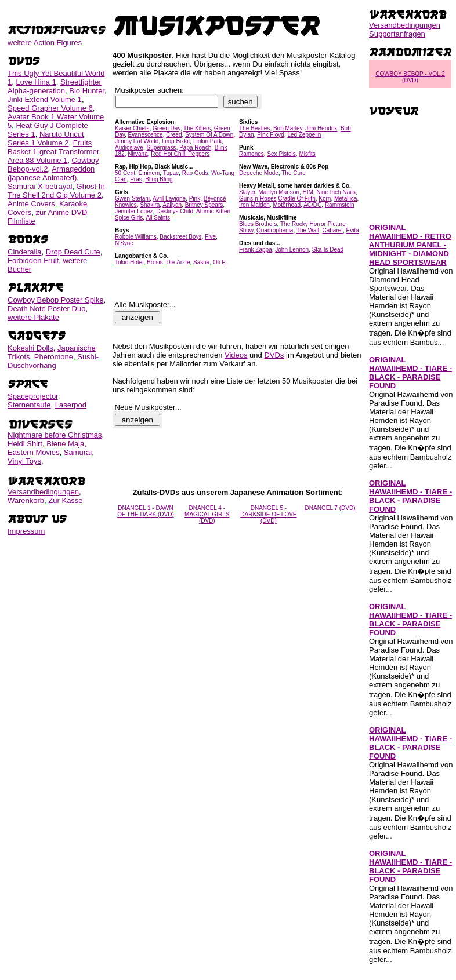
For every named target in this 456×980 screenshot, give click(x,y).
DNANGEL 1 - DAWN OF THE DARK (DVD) (146, 511)
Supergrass (161, 147)
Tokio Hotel (129, 262)
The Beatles (254, 128)
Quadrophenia (275, 230)
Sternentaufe (29, 405)
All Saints (158, 218)
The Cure (294, 173)
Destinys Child (175, 211)
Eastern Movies (34, 452)
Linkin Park (207, 141)
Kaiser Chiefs (132, 128)
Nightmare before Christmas (55, 435)
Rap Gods (195, 173)
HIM (308, 192)
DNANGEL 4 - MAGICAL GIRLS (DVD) (207, 514)
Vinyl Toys (24, 461)
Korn (325, 198)
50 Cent (125, 173)
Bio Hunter (87, 91)
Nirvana (137, 154)
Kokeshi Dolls (30, 348)
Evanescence (146, 135)
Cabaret (332, 230)
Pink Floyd (271, 135)
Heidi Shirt (25, 444)
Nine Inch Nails (336, 192)
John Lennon (292, 249)
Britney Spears (204, 205)
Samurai (78, 452)
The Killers (197, 128)
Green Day (167, 128)
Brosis (155, 262)
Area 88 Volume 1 (37, 160)
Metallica (345, 198)
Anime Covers (31, 204)
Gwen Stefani (132, 198)
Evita (353, 230)
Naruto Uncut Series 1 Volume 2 (46, 139)
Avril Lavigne (169, 198)
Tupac (171, 173)
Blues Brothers (258, 224)
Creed (174, 135)
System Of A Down (209, 135)
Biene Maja (65, 444)
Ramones (251, 154)
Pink (195, 198)
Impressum (26, 531)
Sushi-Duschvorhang (53, 361)
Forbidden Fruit (33, 261)
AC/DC (312, 205)
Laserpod (71, 405)
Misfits (307, 154)
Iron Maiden (254, 205)
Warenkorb (26, 500)
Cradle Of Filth (296, 198)
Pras (136, 179)
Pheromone (54, 357)
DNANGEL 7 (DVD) (330, 508)
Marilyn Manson (279, 192)
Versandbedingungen (43, 492)
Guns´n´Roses (258, 198)
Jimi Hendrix (321, 128)
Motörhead (287, 205)
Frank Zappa (256, 249)
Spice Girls (129, 218)
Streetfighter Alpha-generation (55, 86)
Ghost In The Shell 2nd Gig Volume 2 (56, 191)
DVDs (274, 355)
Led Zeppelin (304, 135)
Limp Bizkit (176, 141)
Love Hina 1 (36, 82)
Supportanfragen (397, 34)
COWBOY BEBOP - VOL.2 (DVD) (410, 77)
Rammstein (340, 205)
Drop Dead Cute (73, 252)
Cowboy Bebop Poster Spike (55, 300)
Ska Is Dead (328, 249)
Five (210, 237)
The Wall (308, 230)
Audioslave (129, 147)
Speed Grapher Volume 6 (50, 108)
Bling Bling (159, 179)
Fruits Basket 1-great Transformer (53, 147)
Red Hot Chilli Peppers (180, 154)
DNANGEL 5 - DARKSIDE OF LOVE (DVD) (268, 514)
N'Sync (124, 243)
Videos (236, 355)
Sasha (201, 262)
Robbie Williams (136, 237)
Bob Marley (288, 128)
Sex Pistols (281, 154)
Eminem (149, 173)
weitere (45, 43)
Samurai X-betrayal (40, 186)
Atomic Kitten (213, 211)
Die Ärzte (178, 262)
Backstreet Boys (180, 237)
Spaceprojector (33, 396)
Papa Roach (195, 147)
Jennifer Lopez (134, 211)
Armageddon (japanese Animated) (51, 173)
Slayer (247, 192)
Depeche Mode (259, 173)
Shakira (150, 205)
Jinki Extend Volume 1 (45, 99)
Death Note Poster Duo (46, 309)
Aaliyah (172, 205)
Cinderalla (25, 252)
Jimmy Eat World (137, 141)
